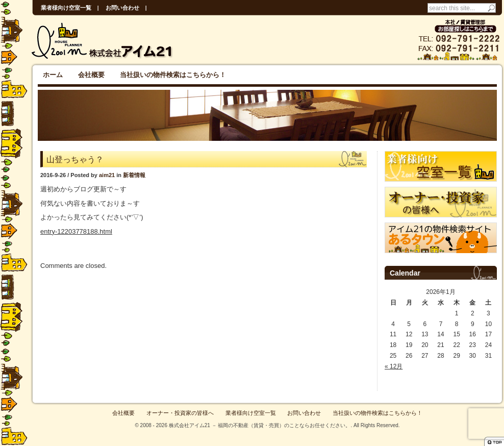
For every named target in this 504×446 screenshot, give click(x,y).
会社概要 (91, 75)
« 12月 (394, 366)
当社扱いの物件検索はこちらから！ (173, 75)
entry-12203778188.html (76, 231)
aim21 (107, 175)
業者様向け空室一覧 (66, 8)
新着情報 (134, 175)
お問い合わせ (122, 8)
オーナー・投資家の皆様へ (180, 413)
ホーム (53, 75)
